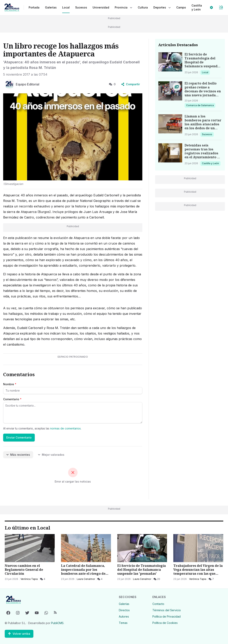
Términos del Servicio (167, 610)
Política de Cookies (165, 623)
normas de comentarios (65, 428)
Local (206, 72)
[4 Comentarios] (43, 579)
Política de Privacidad (167, 616)
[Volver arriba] (19, 634)
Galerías (51, 7)
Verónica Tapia (29, 579)
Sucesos (208, 134)
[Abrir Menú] (221, 7)
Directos (124, 610)
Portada (34, 7)
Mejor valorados (51, 455)
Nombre (10, 384)
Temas (123, 623)
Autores (124, 616)
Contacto (158, 604)
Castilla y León (210, 163)
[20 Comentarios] (157, 579)
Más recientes (18, 455)
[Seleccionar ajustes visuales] (211, 7)
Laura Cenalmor (86, 579)
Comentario (12, 399)
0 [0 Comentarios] (112, 84)
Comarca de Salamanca (200, 105)
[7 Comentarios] (211, 579)
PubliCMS (57, 623)
